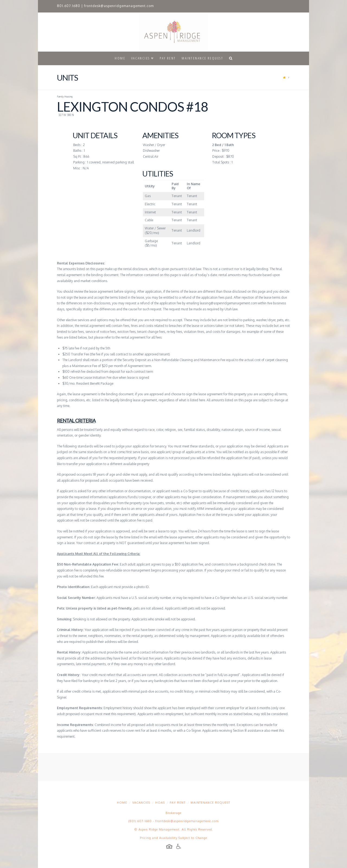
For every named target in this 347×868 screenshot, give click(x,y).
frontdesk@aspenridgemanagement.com (119, 6)
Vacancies (141, 803)
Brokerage (173, 813)
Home (122, 803)
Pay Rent (178, 803)
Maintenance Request (210, 803)
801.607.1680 (69, 6)
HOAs (160, 803)
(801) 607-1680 (140, 821)
